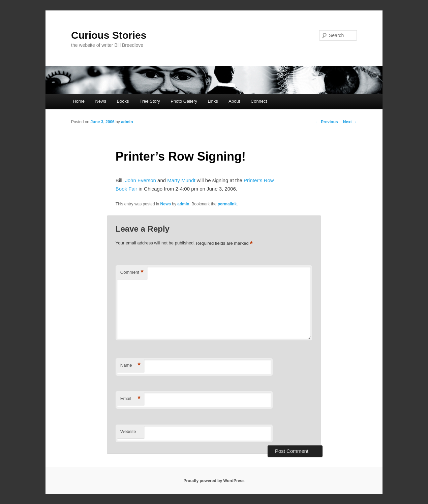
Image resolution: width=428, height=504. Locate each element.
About (234, 101)
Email (130, 399)
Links (213, 101)
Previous (327, 122)
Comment (132, 273)
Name (130, 365)
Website (128, 431)
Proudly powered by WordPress (214, 481)
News (101, 101)
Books (123, 101)
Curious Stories (109, 35)
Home (79, 101)
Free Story (150, 101)
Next (350, 122)
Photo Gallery (184, 101)
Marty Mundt (181, 180)
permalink (227, 204)
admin (127, 122)
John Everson (141, 180)
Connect (259, 101)
